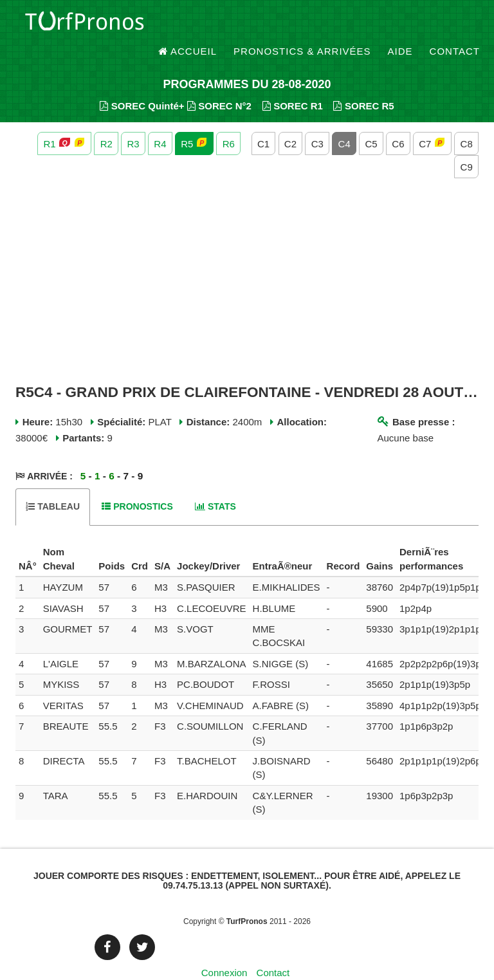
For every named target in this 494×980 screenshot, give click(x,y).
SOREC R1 (293, 84)
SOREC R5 (363, 84)
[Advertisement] (247, 260)
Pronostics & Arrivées (302, 25)
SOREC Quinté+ (142, 84)
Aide (400, 25)
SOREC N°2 (219, 84)
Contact (455, 25)
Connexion (224, 951)
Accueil (188, 25)
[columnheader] (28, 538)
